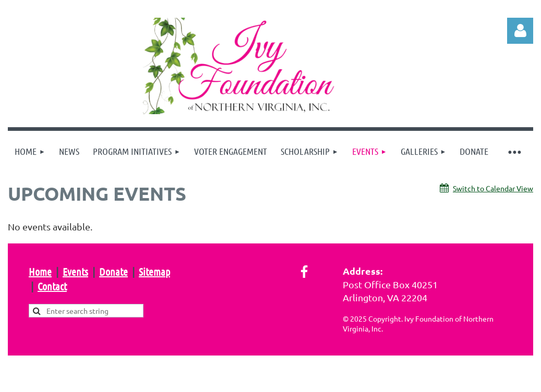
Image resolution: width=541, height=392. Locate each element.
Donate (113, 272)
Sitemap (154, 272)
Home (40, 272)
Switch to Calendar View (493, 188)
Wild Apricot (409, 379)
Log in (520, 31)
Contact (52, 286)
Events (75, 272)
